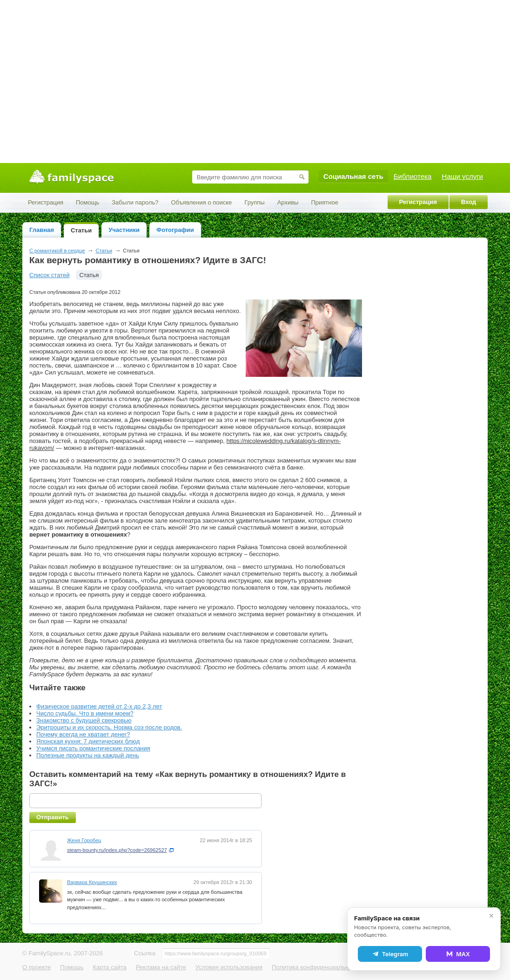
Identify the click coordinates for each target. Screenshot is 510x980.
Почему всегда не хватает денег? (83, 734)
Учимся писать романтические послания (93, 748)
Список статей (49, 275)
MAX (458, 954)
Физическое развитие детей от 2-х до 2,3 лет (99, 706)
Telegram (390, 954)
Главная (42, 230)
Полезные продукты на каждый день (88, 755)
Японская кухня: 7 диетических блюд (88, 741)
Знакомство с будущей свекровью (84, 720)
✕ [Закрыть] (491, 916)
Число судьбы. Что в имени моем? (85, 713)
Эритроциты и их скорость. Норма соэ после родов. (109, 727)
